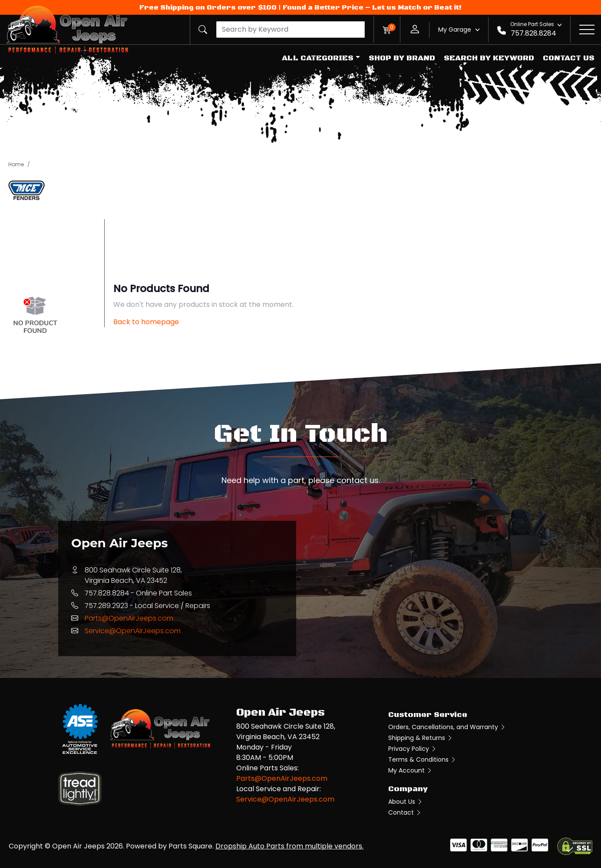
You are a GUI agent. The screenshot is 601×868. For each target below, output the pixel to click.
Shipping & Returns (421, 738)
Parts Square (190, 846)
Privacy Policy (413, 749)
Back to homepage (146, 322)
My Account (410, 770)
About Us (406, 802)
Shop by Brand (402, 58)
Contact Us (569, 58)
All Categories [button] (318, 58)
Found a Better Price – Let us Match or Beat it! (372, 7)
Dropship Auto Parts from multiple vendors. (289, 846)
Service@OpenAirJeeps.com (133, 631)
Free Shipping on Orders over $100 (208, 7)
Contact (405, 812)
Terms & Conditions (422, 759)
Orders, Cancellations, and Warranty (447, 727)
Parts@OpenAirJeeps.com (129, 618)
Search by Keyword (489, 58)
